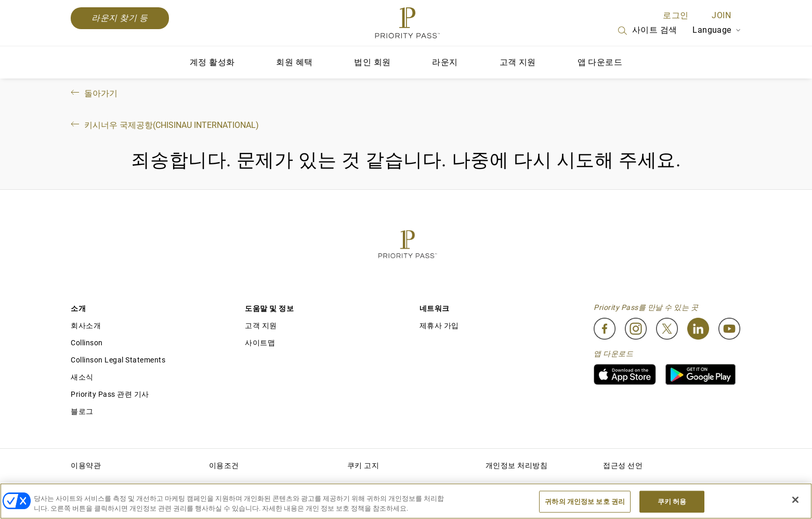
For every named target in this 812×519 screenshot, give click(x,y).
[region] (406, 501)
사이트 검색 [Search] (647, 31)
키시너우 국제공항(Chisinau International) (164, 125)
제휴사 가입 (439, 326)
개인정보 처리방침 (517, 465)
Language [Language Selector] (717, 30)
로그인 (676, 15)
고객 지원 (518, 62)
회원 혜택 (294, 62)
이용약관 (86, 465)
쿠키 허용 (672, 502)
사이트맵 (260, 343)
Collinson (87, 343)
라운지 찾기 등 (120, 18)
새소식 (82, 377)
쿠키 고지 (363, 465)
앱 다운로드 (600, 62)
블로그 (82, 411)
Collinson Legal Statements (118, 360)
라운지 (445, 62)
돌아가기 (93, 93)
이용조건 (224, 465)
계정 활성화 (212, 62)
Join (721, 15)
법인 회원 (372, 62)
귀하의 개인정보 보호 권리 (585, 502)
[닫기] (795, 500)
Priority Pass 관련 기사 (110, 394)
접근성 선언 (623, 465)
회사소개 (86, 326)
